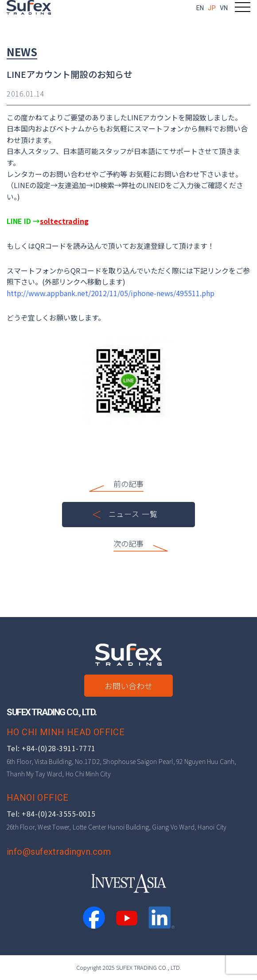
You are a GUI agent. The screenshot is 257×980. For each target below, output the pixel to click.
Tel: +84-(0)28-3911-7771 (51, 748)
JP (212, 8)
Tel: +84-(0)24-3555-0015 (51, 814)
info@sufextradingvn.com (59, 852)
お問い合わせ (128, 686)
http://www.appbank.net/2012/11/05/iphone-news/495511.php (111, 293)
